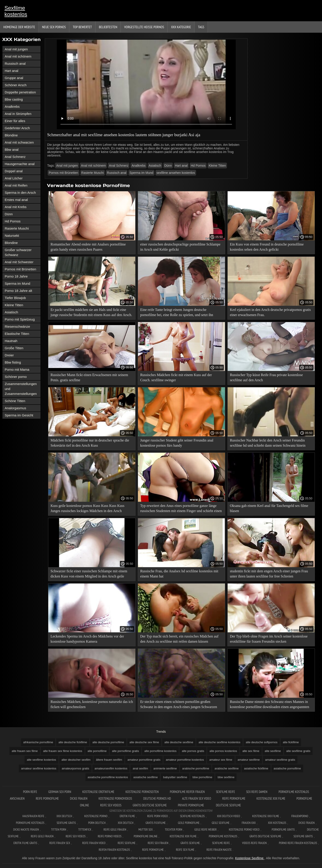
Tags (201, 27)
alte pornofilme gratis (126, 751)
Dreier (9, 355)
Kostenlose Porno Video (244, 829)
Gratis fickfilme (156, 823)
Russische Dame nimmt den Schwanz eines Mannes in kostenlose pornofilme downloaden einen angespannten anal (270, 705)
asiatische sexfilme (145, 777)
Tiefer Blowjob (15, 298)
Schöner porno (16, 377)
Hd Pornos (13, 221)
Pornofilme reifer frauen (187, 792)
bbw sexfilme (226, 777)
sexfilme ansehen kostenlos (176, 173)
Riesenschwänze (17, 326)
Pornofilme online (146, 836)
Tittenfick (85, 829)
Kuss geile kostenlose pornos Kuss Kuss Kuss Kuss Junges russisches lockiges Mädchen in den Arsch (87, 508)
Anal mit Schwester (19, 262)
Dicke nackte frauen (26, 829)
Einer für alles (15, 121)
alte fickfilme (291, 742)
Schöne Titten (15, 401)
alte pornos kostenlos (223, 751)
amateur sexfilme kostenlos (39, 768)
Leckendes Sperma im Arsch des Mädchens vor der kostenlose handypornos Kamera (87, 639)
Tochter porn (173, 829)
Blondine (11, 135)
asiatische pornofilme (287, 768)
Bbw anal (12, 150)
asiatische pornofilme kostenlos (108, 777)
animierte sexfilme (165, 768)
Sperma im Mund (17, 283)
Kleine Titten (14, 305)
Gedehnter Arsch (17, 128)
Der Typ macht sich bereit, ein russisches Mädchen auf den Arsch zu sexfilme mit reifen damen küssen (179, 639)
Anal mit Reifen (16, 185)
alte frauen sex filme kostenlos (63, 751)
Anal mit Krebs (16, 207)
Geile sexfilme (221, 823)
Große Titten (14, 348)
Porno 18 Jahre (16, 276)
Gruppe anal (14, 78)
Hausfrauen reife (33, 816)
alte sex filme (251, 751)
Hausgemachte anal (20, 164)
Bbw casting (14, 99)
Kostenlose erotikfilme (98, 792)
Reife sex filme (185, 850)
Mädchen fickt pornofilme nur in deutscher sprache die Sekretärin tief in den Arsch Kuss (90, 443)
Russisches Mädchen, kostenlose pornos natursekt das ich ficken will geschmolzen (92, 704)
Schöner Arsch (16, 85)
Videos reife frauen (254, 843)
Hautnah (11, 341)
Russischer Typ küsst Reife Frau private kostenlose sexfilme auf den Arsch (266, 377)
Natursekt (12, 236)
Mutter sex (146, 829)
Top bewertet (82, 27)
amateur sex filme (221, 760)
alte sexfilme (273, 751)
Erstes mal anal (16, 200)
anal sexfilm (140, 768)
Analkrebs (12, 107)
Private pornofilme (191, 805)
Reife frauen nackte (219, 850)
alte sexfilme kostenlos (41, 760)
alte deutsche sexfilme (179, 742)
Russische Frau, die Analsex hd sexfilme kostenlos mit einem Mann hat (179, 574)
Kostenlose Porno (96, 816)
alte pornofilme (97, 751)
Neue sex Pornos (54, 27)
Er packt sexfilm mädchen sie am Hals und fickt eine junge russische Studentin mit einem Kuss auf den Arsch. (91, 312)
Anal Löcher (14, 178)
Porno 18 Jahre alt (18, 291)
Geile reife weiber (205, 829)
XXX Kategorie (181, 27)
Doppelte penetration (20, 92)
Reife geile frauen (115, 829)
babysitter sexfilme (175, 777)
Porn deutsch (97, 823)
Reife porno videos (110, 836)
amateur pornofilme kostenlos (185, 760)
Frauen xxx (249, 823)
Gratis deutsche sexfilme (150, 805)
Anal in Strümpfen (18, 114)
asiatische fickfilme (256, 768)
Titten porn (59, 829)
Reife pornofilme (47, 798)
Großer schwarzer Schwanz (18, 252)
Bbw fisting (13, 362)
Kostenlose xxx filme (271, 798)
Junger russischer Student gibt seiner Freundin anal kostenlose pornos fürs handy (177, 443)
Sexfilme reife (226, 792)
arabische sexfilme (227, 768)
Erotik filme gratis (25, 843)
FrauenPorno (300, 816)
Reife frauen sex (60, 843)
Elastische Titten (17, 334)
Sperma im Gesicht (19, 415)
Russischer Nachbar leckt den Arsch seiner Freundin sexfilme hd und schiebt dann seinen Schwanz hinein (268, 443)
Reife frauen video (94, 843)
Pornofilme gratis (283, 829)
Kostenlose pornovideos (115, 798)
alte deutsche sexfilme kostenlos (219, 742)
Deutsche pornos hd (157, 798)
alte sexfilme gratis (298, 751)
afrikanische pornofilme (38, 742)
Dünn (9, 214)
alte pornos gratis (193, 751)
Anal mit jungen (16, 49)
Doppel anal (14, 171)
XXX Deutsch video (228, 816)
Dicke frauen (79, 798)
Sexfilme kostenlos (16, 11)
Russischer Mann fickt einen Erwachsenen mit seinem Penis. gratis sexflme (89, 377)
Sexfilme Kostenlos (192, 816)
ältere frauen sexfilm (109, 760)
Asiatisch (11, 312)
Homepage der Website (19, 27)
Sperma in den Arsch (20, 193)
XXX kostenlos (277, 823)
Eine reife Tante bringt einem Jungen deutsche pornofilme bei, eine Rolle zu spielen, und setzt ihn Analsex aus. (177, 313)
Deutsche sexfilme (228, 805)
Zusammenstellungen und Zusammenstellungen (21, 389)
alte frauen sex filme (25, 751)
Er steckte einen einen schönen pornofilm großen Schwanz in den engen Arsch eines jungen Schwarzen (179, 704)
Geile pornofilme (189, 823)
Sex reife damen (257, 792)
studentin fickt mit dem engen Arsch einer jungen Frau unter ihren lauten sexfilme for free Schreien (269, 574)
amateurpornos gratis (75, 768)
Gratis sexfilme (190, 843)
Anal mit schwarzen (19, 142)
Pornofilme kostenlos (30, 823)
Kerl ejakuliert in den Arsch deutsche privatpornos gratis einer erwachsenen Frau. (270, 312)
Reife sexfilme (127, 843)
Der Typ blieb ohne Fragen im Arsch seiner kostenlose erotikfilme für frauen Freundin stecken (269, 639)
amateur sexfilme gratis (280, 760)
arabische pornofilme (196, 768)
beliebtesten (108, 27)
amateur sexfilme (249, 760)
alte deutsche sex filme (144, 742)
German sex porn (60, 792)
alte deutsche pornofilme (108, 742)
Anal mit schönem (18, 56)
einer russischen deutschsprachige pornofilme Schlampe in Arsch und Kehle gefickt (180, 247)
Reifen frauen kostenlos (114, 850)
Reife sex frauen (158, 843)
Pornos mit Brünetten (20, 269)
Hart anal (12, 71)
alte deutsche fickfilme (73, 742)
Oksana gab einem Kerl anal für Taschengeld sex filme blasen (269, 508)
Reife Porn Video (157, 816)
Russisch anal (15, 64)
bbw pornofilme (202, 777)
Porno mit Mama (17, 369)
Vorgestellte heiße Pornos (144, 27)
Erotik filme (127, 816)
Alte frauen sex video (197, 798)
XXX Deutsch (64, 816)
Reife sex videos (111, 805)
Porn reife (30, 792)
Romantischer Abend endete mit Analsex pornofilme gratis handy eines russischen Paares (88, 247)
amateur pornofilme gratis (144, 760)
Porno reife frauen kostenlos (298, 843)
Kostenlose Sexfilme (250, 858)
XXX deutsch (126, 823)
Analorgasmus (15, 408)
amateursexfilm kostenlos (111, 768)
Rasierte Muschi (17, 228)
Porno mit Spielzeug (20, 319)
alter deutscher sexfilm (76, 760)
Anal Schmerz (15, 157)
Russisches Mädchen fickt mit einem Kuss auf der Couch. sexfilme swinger (176, 377)
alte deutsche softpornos (262, 742)
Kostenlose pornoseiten (142, 792)
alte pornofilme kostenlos (160, 751)
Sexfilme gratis (66, 823)
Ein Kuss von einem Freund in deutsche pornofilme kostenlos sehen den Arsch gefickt (267, 247)
